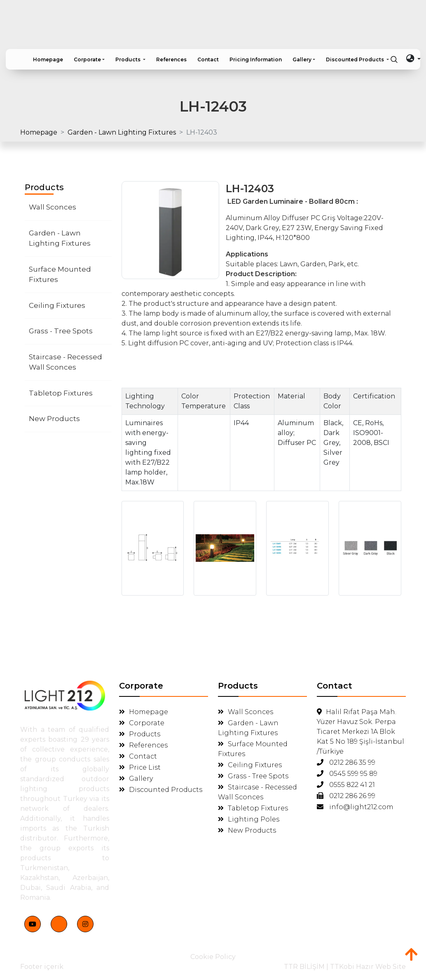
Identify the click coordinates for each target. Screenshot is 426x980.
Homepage (39, 132)
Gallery (136, 779)
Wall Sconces (53, 207)
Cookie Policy (213, 957)
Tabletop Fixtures (61, 393)
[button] (89, 59)
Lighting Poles (249, 819)
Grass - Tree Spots (61, 331)
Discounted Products (161, 790)
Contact (138, 756)
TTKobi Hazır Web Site (368, 967)
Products (140, 734)
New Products (54, 419)
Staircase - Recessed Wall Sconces (66, 362)
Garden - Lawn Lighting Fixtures (122, 132)
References (143, 745)
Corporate (142, 723)
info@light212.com (355, 807)
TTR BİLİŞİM (304, 967)
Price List (140, 767)
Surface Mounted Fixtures (60, 275)
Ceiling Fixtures (57, 305)
